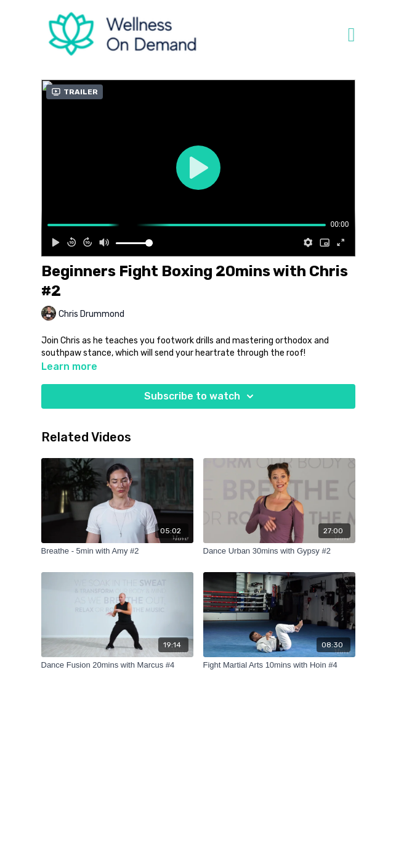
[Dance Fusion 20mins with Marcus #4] (117, 665)
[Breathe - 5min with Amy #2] (117, 551)
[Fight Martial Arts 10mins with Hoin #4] (279, 665)
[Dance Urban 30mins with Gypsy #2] (279, 551)
